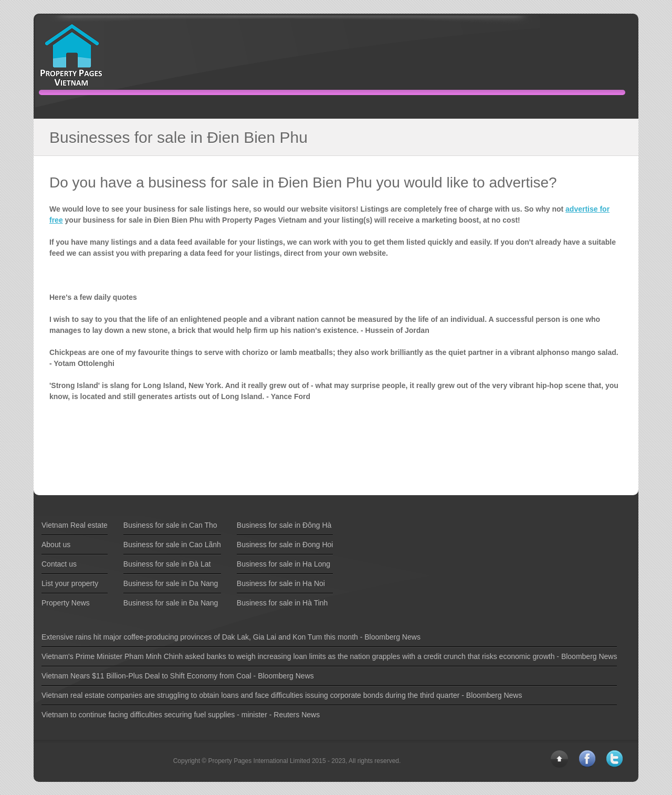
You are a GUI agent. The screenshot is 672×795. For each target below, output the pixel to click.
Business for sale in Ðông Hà (284, 525)
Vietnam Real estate (75, 525)
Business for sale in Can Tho (170, 525)
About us (56, 545)
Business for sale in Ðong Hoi (285, 545)
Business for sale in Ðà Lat (167, 564)
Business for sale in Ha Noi (281, 583)
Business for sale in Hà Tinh (282, 603)
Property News (66, 603)
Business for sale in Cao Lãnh (172, 545)
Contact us (59, 564)
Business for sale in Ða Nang (171, 603)
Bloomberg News (392, 637)
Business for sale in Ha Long (283, 564)
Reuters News (297, 715)
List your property (70, 583)
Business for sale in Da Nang (171, 583)
